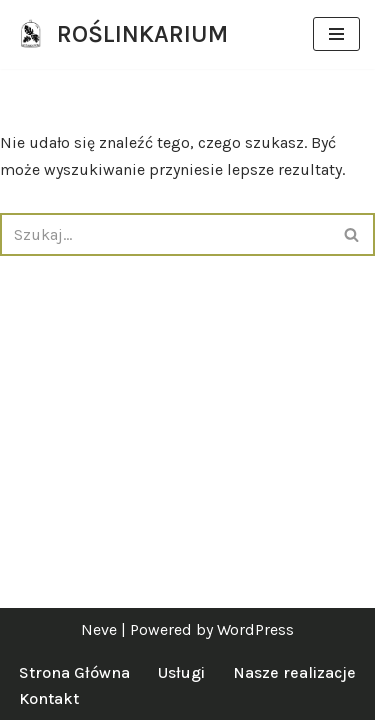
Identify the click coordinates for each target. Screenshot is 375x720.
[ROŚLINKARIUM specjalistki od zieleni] (121, 34)
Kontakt (49, 698)
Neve (99, 629)
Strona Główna (74, 672)
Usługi (181, 672)
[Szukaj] (165, 234)
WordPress (255, 629)
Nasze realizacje (294, 672)
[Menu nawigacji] (336, 34)
